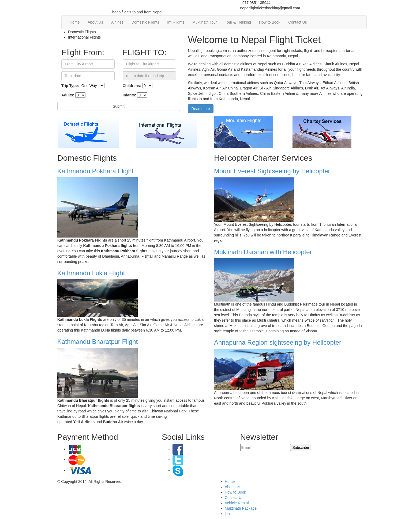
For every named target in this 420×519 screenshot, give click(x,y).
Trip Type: (70, 86)
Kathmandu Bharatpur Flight (97, 342)
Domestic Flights (145, 22)
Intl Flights (176, 22)
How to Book (270, 22)
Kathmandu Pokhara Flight (95, 171)
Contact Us (297, 22)
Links (229, 514)
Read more (201, 109)
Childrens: (132, 86)
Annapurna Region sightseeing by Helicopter (278, 342)
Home (75, 22)
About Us (95, 22)
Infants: (130, 95)
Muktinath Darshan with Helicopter (263, 252)
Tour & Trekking (238, 22)
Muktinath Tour (205, 22)
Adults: (68, 95)
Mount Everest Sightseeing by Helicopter (272, 171)
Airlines (117, 22)
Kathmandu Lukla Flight (91, 273)
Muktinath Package (241, 508)
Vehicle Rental (237, 503)
